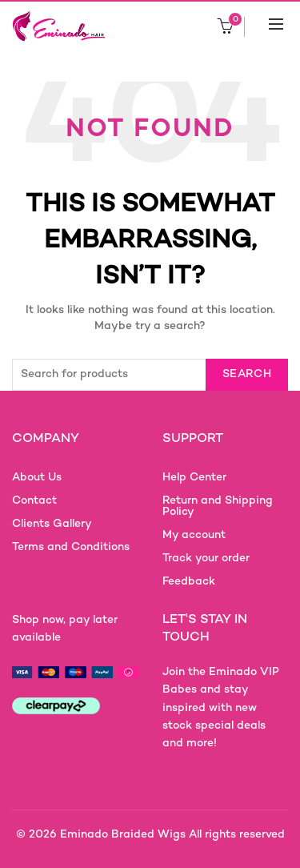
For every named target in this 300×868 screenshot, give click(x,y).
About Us (37, 478)
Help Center (194, 478)
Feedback (189, 582)
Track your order (206, 559)
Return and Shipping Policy (218, 506)
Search (247, 374)
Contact (34, 501)
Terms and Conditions (71, 547)
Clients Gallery (52, 524)
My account (194, 535)
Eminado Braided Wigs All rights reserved (172, 835)
